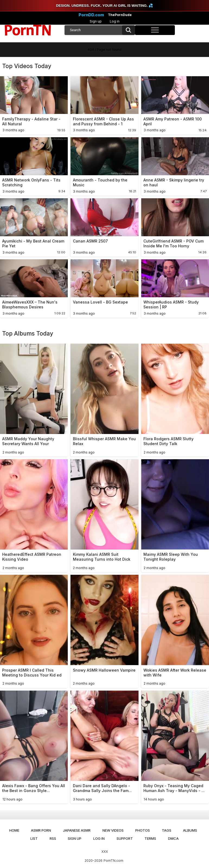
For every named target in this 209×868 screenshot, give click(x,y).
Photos (143, 830)
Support (125, 838)
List (34, 838)
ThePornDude (120, 15)
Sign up (96, 21)
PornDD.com (91, 15)
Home (14, 830)
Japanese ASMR (77, 830)
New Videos (113, 830)
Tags (167, 830)
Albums (190, 830)
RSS (53, 838)
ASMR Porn (41, 830)
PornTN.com (113, 861)
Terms (150, 838)
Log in (115, 21)
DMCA (173, 838)
